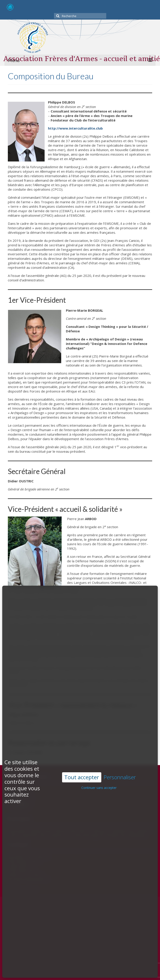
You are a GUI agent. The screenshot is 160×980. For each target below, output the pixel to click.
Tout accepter (82, 744)
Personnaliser (120, 744)
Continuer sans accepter (99, 754)
